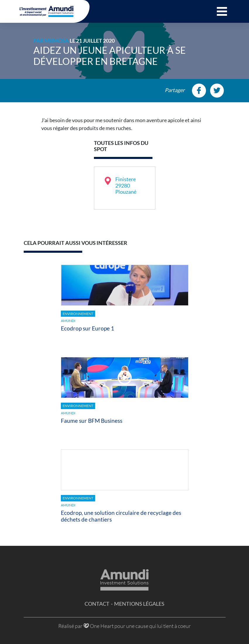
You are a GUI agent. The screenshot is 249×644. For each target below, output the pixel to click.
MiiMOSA (57, 41)
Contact (97, 604)
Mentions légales (139, 604)
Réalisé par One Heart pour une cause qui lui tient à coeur (124, 626)
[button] (222, 11)
